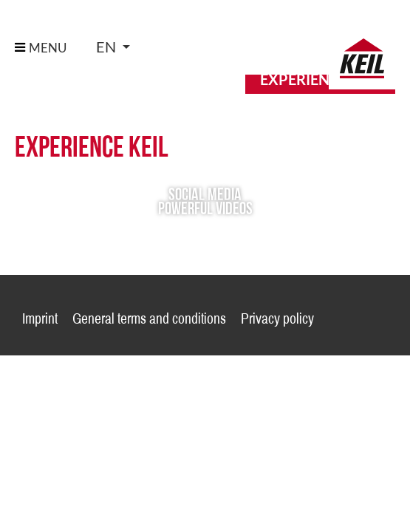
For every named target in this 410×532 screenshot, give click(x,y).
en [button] (107, 47)
